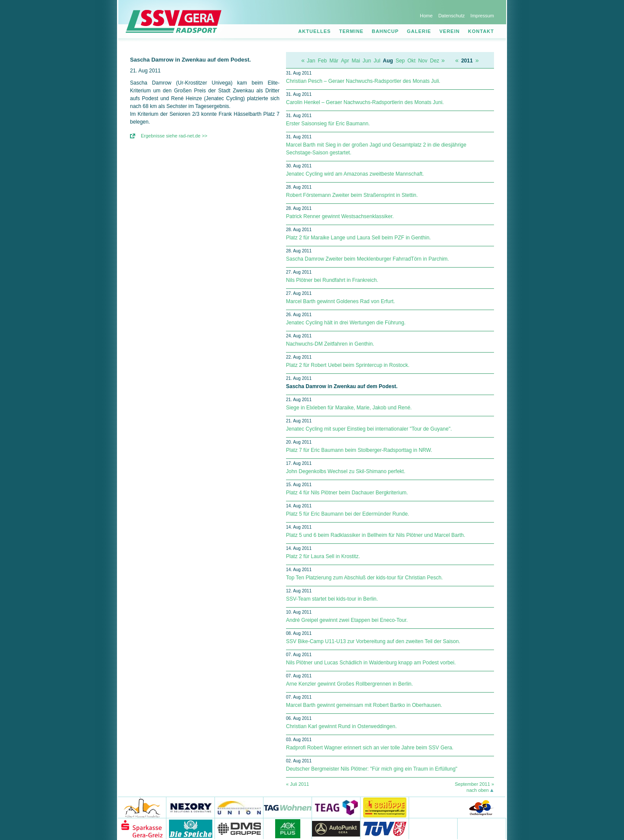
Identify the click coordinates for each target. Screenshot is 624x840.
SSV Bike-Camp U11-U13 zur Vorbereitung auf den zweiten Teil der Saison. (373, 641)
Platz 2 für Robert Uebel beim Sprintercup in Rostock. (348, 365)
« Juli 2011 (297, 784)
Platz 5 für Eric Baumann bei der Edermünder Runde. (348, 514)
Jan (311, 61)
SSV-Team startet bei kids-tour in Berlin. (332, 599)
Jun (367, 61)
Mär (334, 61)
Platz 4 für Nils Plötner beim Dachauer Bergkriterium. (347, 493)
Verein (450, 31)
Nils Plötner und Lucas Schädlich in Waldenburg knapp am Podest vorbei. (371, 663)
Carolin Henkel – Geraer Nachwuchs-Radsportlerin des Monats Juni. (365, 102)
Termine (351, 31)
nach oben (478, 790)
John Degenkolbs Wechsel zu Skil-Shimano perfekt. (346, 471)
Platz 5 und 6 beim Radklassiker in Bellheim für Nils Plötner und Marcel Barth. (376, 535)
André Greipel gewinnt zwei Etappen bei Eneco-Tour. (347, 620)
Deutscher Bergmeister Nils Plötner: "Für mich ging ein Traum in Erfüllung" (372, 769)
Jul (377, 61)
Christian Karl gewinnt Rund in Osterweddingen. (341, 726)
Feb (322, 61)
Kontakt (481, 31)
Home (426, 16)
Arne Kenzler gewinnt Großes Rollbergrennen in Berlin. (349, 684)
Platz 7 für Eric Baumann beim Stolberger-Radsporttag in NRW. (359, 450)
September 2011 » (474, 784)
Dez (434, 61)
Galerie (419, 31)
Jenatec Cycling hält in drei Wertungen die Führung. (346, 323)
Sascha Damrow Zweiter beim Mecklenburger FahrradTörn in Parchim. (367, 259)
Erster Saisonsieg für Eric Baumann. (328, 124)
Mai (356, 61)
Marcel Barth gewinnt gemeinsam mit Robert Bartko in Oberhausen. (364, 705)
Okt (411, 61)
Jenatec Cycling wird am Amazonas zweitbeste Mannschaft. (355, 174)
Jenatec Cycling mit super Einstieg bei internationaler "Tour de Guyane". (369, 429)
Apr (345, 61)
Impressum (482, 16)
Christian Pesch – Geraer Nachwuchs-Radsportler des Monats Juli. (363, 81)
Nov (423, 61)
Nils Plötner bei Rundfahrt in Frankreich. (332, 280)
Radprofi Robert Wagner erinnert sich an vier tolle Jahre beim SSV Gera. (370, 748)
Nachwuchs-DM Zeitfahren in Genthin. (330, 344)
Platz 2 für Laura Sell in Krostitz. (323, 556)
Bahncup (385, 31)
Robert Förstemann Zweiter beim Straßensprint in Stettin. (352, 195)
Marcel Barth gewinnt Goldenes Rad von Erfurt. (340, 301)
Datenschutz (451, 16)
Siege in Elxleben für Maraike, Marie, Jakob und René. (349, 408)
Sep (400, 61)
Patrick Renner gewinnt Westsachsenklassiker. (340, 216)
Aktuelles (314, 31)
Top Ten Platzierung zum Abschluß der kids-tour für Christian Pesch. (364, 578)
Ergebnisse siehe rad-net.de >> (174, 136)
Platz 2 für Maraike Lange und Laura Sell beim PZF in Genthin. (358, 238)
